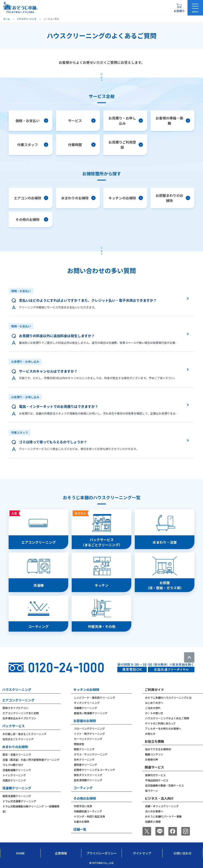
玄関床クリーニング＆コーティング (94, 770)
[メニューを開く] (195, 8)
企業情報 (61, 853)
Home (20, 853)
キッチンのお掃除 (86, 690)
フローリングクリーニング (89, 728)
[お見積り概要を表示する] (179, 8)
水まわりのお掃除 (15, 747)
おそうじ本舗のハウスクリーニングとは (168, 697)
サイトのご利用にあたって (160, 723)
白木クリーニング (84, 759)
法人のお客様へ (154, 811)
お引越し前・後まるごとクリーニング (25, 734)
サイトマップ (142, 853)
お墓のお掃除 (82, 821)
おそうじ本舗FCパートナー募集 (163, 816)
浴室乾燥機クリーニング (17, 770)
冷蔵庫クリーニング (85, 708)
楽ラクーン (151, 791)
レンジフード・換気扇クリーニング (95, 697)
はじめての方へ (154, 703)
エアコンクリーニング (18, 700)
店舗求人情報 (153, 821)
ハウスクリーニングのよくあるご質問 (167, 718)
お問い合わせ (183, 853)
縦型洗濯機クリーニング (17, 796)
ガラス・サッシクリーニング (91, 754)
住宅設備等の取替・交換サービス (164, 785)
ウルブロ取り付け (13, 765)
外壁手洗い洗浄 (83, 806)
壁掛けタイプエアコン (15, 708)
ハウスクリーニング (17, 690)
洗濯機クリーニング (17, 788)
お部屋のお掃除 (85, 721)
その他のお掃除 (85, 798)
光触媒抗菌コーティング (88, 811)
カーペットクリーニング (88, 739)
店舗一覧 (80, 829)
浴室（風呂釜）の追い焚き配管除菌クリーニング (31, 760)
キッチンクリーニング (87, 703)
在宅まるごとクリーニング (18, 739)
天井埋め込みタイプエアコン (19, 718)
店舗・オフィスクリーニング (162, 806)
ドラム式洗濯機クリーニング (19, 801)
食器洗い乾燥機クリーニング (91, 713)
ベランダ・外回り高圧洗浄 (89, 816)
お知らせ (150, 734)
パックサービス (13, 726)
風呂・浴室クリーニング (17, 754)
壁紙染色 (79, 744)
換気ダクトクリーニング (88, 775)
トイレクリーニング (14, 775)
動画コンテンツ (154, 754)
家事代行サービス (155, 775)
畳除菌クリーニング (85, 765)
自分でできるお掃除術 (158, 749)
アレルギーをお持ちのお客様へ (163, 728)
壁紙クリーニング (84, 749)
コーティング (83, 788)
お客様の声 (152, 759)
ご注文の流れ (153, 708)
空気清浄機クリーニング (88, 780)
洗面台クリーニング (14, 780)
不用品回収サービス (157, 780)
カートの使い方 (154, 713)
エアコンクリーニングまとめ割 (21, 713)
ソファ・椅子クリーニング (89, 734)
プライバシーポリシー (102, 853)
